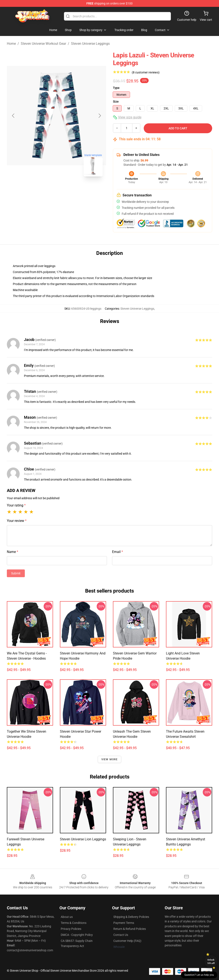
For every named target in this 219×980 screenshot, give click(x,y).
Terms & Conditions (74, 923)
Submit (16, 573)
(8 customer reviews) (146, 72)
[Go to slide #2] (68, 189)
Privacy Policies (71, 929)
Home (11, 44)
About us (67, 917)
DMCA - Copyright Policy (77, 935)
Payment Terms (124, 923)
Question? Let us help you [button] (199, 975)
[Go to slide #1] (45, 189)
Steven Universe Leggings (90, 44)
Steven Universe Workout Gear (43, 44)
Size (116, 102)
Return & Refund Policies (130, 929)
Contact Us (121, 935)
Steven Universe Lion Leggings (83, 839)
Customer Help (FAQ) (127, 941)
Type (116, 88)
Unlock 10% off (211, 961)
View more (110, 759)
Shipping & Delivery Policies (131, 917)
